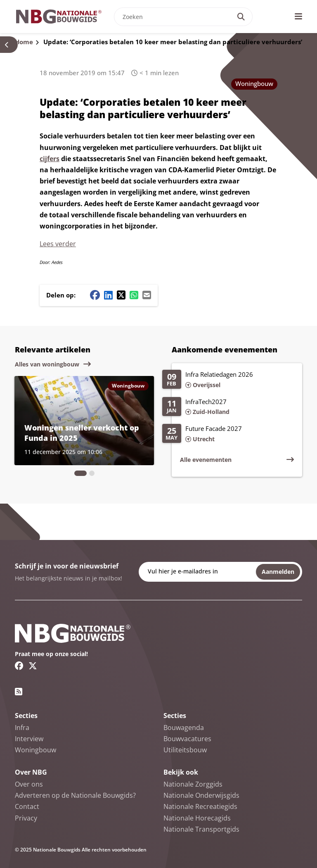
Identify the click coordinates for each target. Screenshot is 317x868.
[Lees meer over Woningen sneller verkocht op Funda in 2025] (84, 421)
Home (24, 42)
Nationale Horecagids (197, 818)
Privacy (26, 818)
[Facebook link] (19, 666)
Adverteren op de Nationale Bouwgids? (75, 795)
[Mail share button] (147, 295)
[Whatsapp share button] (134, 295)
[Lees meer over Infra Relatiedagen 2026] (228, 380)
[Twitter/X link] (33, 666)
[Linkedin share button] (108, 295)
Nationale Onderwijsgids (201, 795)
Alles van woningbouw (47, 364)
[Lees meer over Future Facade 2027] (228, 434)
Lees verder (58, 244)
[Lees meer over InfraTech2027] (228, 407)
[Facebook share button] (95, 295)
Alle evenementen (206, 460)
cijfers (50, 159)
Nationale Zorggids (193, 784)
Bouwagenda (184, 728)
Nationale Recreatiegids (200, 806)
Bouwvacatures (187, 739)
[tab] (80, 473)
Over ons (29, 784)
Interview (29, 739)
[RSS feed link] (19, 692)
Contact (27, 806)
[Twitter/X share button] (121, 295)
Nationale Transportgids (201, 829)
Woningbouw (254, 83)
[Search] (241, 17)
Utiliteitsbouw (185, 750)
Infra (22, 728)
